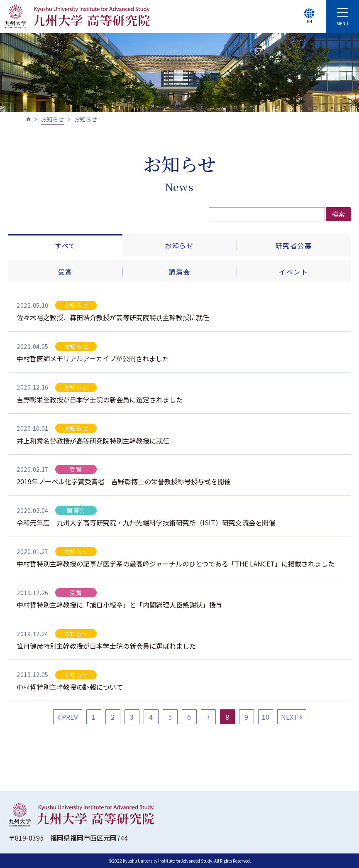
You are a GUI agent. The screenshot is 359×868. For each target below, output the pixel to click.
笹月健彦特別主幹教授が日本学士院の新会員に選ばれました (106, 646)
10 (266, 717)
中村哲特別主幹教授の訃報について (70, 687)
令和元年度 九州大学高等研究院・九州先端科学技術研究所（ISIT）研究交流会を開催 (146, 522)
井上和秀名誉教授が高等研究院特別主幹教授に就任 (93, 441)
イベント (293, 272)
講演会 (179, 272)
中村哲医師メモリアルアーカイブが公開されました (93, 358)
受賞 (65, 272)
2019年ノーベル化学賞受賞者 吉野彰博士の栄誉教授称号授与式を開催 (124, 481)
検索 (338, 214)
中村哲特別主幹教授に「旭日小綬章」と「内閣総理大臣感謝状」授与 (120, 605)
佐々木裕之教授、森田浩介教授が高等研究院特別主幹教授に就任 (113, 317)
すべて (65, 245)
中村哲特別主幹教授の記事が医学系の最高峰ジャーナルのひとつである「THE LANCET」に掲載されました (176, 564)
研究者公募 (293, 245)
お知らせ (52, 119)
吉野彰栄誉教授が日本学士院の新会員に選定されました (100, 400)
